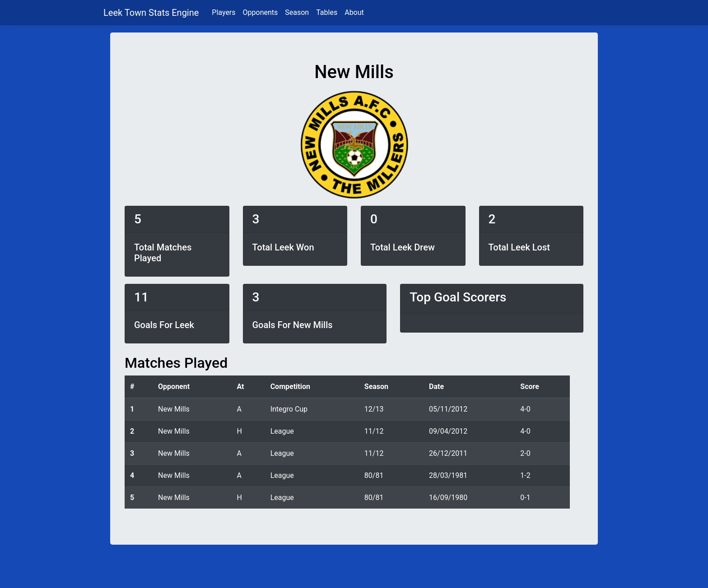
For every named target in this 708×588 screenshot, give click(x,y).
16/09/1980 (448, 498)
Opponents (261, 12)
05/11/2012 (448, 409)
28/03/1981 (448, 475)
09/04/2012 (448, 431)
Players (224, 12)
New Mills (174, 409)
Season (297, 12)
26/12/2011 (448, 453)
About (354, 12)
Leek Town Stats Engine (152, 13)
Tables (327, 12)
